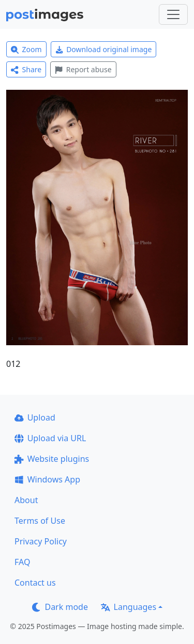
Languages (129, 607)
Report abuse (83, 69)
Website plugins (52, 459)
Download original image (104, 49)
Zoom (26, 49)
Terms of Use (40, 521)
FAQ (22, 562)
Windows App (47, 479)
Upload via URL (50, 438)
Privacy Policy (41, 541)
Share (26, 69)
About (26, 500)
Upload (35, 417)
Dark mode (60, 607)
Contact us (35, 583)
